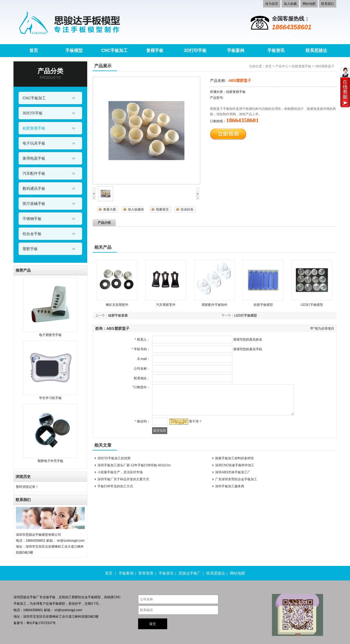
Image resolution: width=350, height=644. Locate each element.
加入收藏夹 (136, 209)
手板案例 (126, 573)
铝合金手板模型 (89, 597)
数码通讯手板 (34, 188)
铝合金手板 (32, 234)
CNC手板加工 (34, 98)
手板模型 (59, 604)
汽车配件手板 (34, 173)
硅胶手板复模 (118, 316)
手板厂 (34, 597)
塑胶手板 (30, 249)
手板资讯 (166, 573)
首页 (268, 66)
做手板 (51, 597)
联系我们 (328, 4)
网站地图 (309, 4)
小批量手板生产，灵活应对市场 (120, 472)
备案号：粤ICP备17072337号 (35, 623)
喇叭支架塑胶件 (117, 305)
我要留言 (162, 209)
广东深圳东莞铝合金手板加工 (236, 479)
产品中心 (282, 66)
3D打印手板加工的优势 (114, 458)
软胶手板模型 (263, 305)
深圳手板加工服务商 (230, 486)
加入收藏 (290, 4)
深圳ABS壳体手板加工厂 (233, 472)
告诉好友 (187, 209)
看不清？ (194, 421)
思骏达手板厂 (190, 573)
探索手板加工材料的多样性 (234, 458)
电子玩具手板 (34, 143)
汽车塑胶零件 (166, 305)
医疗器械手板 (34, 204)
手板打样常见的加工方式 (115, 486)
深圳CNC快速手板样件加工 (235, 465)
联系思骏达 (216, 573)
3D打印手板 (33, 113)
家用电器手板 (34, 158)
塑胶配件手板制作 (215, 305)
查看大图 (110, 209)
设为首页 (272, 4)
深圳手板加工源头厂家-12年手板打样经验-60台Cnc (134, 465)
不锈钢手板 (32, 219)
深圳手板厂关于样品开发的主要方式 (123, 479)
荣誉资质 (146, 573)
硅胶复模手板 (34, 128)
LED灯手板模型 (312, 305)
